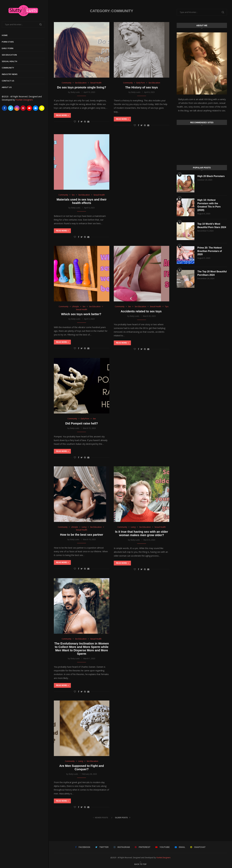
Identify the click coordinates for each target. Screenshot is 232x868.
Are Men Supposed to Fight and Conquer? (82, 768)
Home (6, 35)
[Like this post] (75, 122)
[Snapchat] (43, 108)
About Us (8, 87)
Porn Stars (9, 42)
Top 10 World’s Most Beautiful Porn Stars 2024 (212, 225)
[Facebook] (6, 108)
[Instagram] (18, 108)
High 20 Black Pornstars (211, 176)
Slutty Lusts (75, 92)
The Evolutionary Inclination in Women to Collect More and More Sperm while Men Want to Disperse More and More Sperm (82, 649)
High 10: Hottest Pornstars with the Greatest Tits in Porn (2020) (209, 205)
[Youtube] (30, 108)
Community (9, 68)
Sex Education (11, 55)
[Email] (37, 108)
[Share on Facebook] (79, 122)
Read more (62, 115)
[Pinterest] (24, 108)
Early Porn (9, 48)
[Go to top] (140, 864)
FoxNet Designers (25, 100)
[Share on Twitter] (82, 122)
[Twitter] (12, 108)
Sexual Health (11, 61)
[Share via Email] (88, 122)
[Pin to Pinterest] (85, 122)
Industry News (11, 74)
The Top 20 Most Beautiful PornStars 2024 (212, 273)
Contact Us (9, 81)
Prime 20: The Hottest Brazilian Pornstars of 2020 (210, 251)
